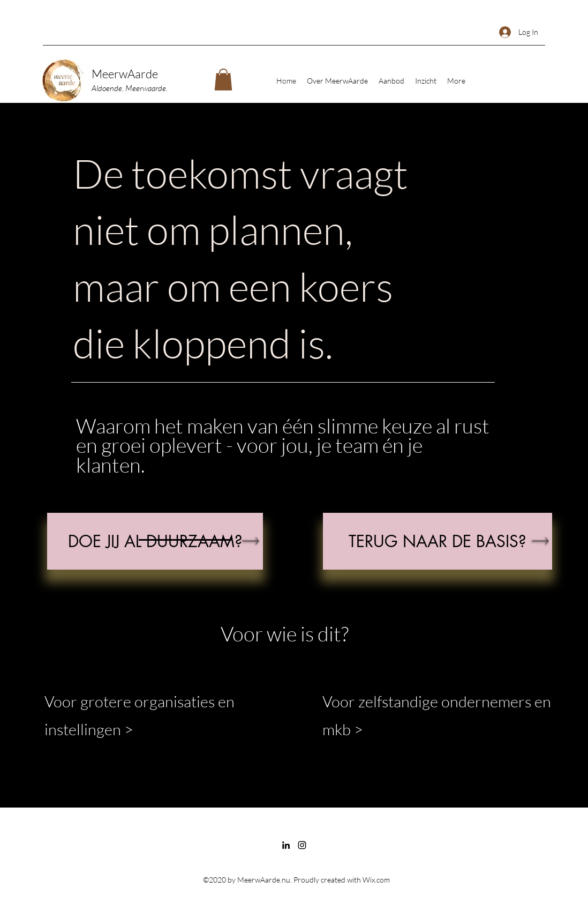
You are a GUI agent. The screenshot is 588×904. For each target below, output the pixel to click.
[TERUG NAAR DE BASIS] (438, 541)
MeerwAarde (125, 74)
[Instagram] (302, 845)
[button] (223, 80)
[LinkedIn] (286, 845)
